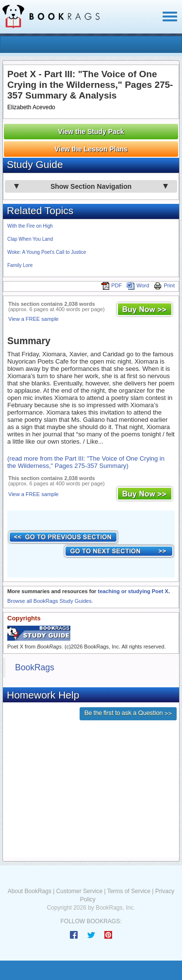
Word (138, 285)
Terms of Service (129, 891)
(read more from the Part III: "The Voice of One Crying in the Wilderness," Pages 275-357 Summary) (86, 462)
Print (164, 285)
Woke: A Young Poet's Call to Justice (47, 252)
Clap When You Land (30, 239)
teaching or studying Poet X (133, 591)
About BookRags (30, 891)
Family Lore (20, 265)
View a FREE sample (33, 319)
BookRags (35, 667)
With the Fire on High (30, 226)
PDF (112, 285)
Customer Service (79, 891)
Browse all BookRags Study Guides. (50, 601)
